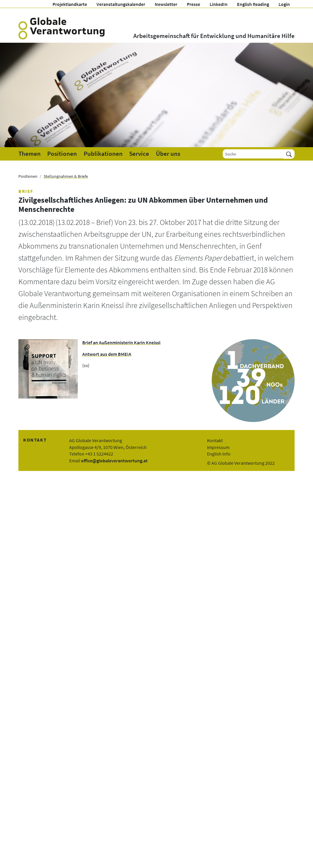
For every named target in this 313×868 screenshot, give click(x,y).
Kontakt (215, 440)
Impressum (218, 447)
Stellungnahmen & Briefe (66, 176)
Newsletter (166, 4)
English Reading (253, 4)
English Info (219, 454)
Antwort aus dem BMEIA (107, 354)
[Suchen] (289, 154)
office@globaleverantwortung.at (114, 461)
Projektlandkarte (70, 4)
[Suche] (253, 154)
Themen (30, 154)
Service (139, 154)
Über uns (168, 154)
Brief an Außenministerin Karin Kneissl (121, 342)
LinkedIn (219, 4)
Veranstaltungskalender (121, 4)
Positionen (62, 154)
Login (284, 4)
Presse (193, 4)
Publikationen (103, 154)
